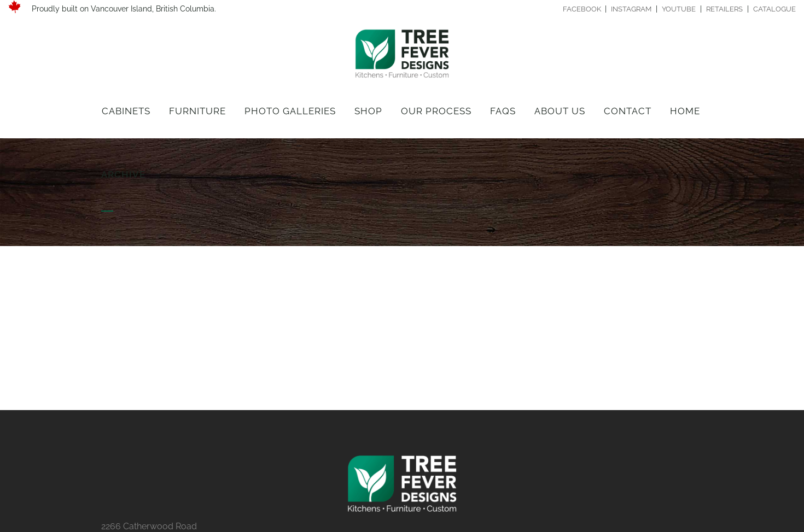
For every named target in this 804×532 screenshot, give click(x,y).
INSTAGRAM (631, 9)
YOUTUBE (679, 9)
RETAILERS (724, 9)
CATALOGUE (774, 9)
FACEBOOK (583, 9)
